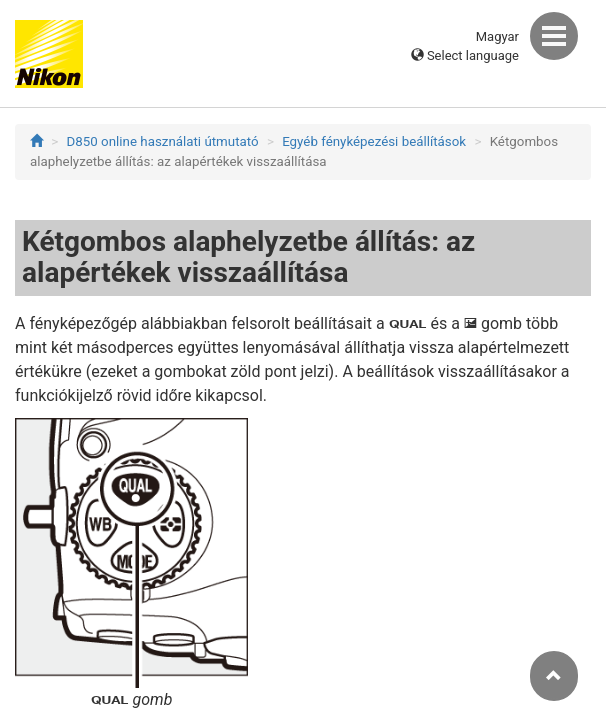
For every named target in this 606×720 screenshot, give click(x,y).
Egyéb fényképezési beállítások (374, 141)
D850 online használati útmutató (163, 141)
